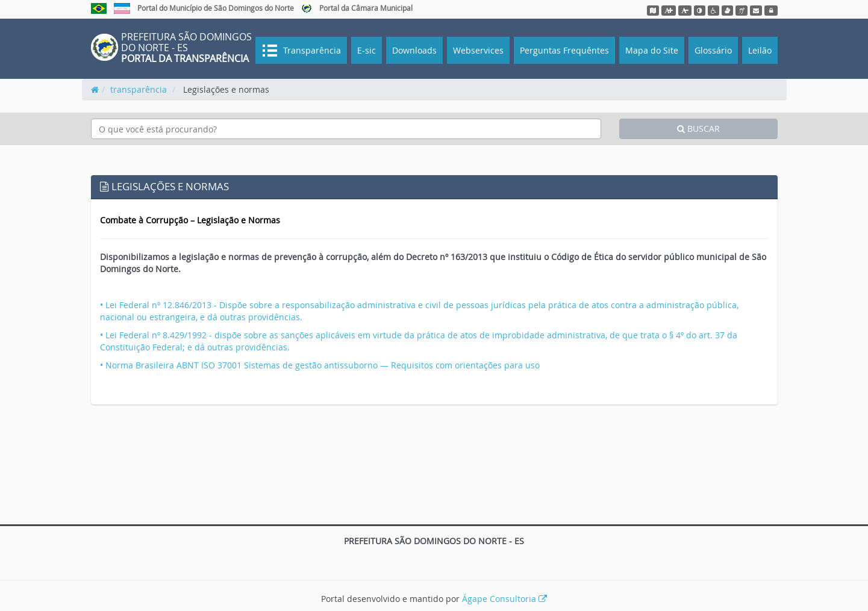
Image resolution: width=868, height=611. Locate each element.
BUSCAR (698, 129)
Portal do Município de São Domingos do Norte (216, 8)
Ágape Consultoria (504, 599)
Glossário (713, 50)
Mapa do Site (652, 50)
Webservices (478, 50)
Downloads (414, 50)
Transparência (311, 50)
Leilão (760, 50)
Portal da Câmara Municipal (366, 8)
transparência (139, 89)
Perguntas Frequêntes (564, 50)
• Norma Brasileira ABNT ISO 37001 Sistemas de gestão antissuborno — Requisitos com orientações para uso (320, 365)
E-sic (367, 50)
